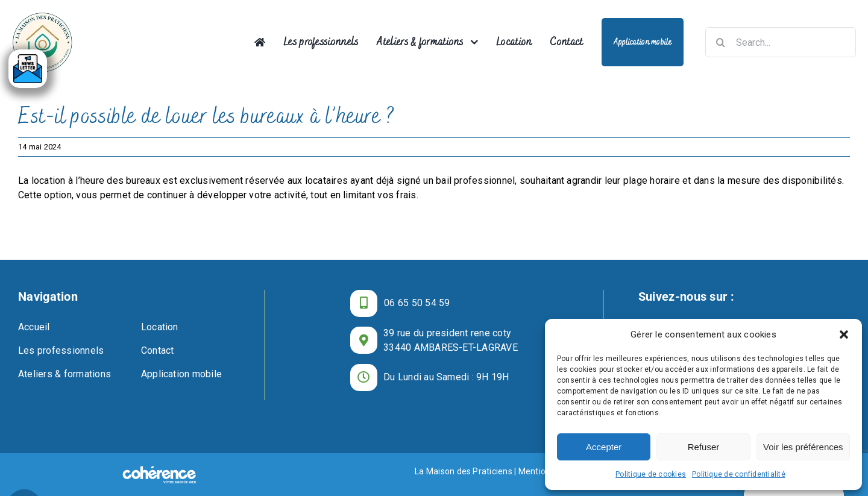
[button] (844, 334)
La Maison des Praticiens (464, 471)
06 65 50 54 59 (417, 303)
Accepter (604, 447)
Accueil (34, 327)
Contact (158, 350)
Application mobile (181, 374)
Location (160, 327)
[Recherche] (720, 42)
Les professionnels (61, 350)
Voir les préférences (803, 447)
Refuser (704, 447)
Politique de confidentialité (739, 474)
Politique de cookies (651, 474)
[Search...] (781, 42)
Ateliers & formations (64, 374)
